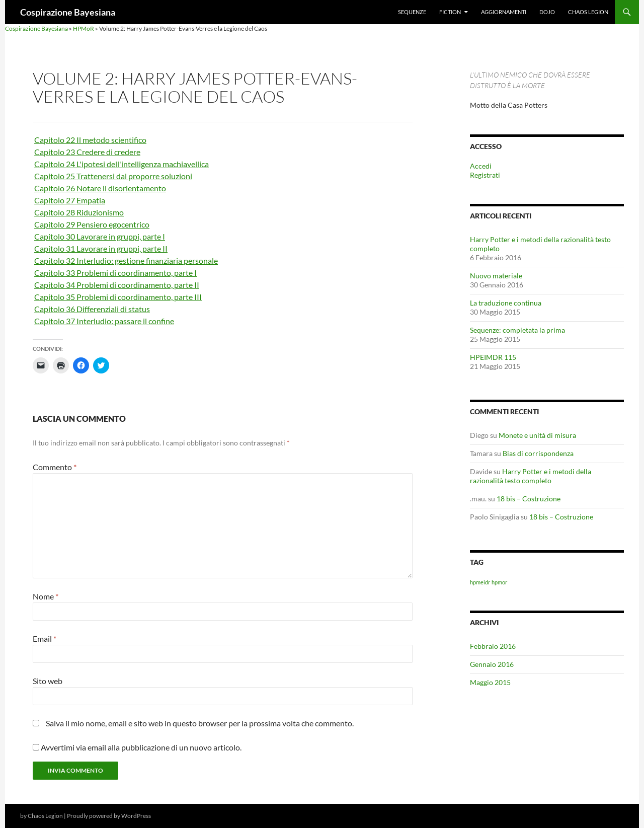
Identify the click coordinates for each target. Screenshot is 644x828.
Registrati (485, 175)
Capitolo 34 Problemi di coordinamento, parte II (117, 285)
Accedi (481, 166)
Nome (46, 596)
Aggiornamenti (504, 12)
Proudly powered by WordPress (109, 816)
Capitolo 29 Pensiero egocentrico (92, 224)
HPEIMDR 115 (493, 357)
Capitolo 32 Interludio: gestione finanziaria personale (126, 260)
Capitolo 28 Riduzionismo (79, 212)
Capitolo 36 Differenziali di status (92, 309)
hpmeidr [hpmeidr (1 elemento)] (480, 582)
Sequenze (412, 12)
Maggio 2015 (490, 682)
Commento (55, 467)
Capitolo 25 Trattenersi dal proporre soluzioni (113, 176)
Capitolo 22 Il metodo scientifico (90, 140)
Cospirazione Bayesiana (68, 12)
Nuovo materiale (496, 276)
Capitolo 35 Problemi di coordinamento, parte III (118, 297)
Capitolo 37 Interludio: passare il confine (104, 321)
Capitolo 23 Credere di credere (87, 152)
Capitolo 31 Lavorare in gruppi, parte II (101, 248)
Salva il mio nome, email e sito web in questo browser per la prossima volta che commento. (200, 723)
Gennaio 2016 (492, 664)
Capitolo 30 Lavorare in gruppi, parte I (100, 236)
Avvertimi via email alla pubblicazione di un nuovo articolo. (141, 747)
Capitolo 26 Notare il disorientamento (100, 188)
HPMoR (84, 28)
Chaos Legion (588, 12)
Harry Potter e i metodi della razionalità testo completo (531, 476)
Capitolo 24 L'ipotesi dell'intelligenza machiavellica (122, 164)
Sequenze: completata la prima (517, 330)
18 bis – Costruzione (529, 499)
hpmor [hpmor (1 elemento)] (499, 582)
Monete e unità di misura (537, 435)
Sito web (48, 681)
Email (45, 638)
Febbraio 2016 (493, 646)
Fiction (450, 12)
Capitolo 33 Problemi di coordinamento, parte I (115, 273)
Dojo (547, 12)
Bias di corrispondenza (538, 453)
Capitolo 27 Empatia (70, 200)
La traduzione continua (506, 303)
